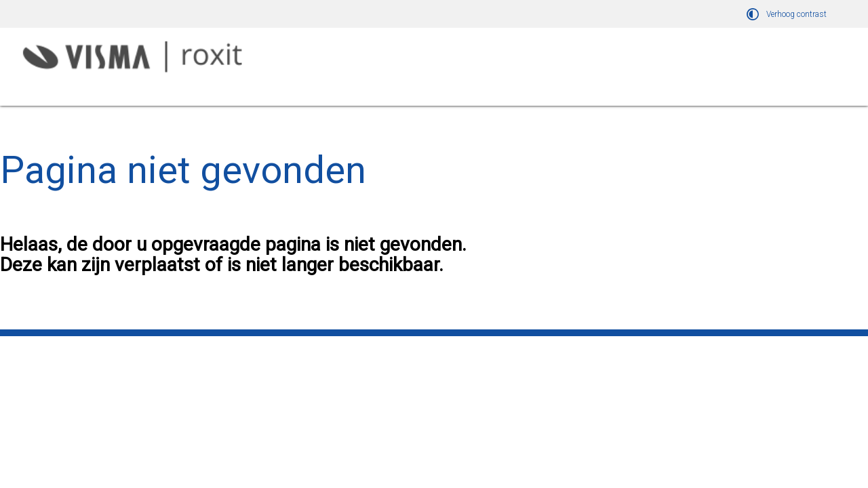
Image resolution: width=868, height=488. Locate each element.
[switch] (788, 14)
